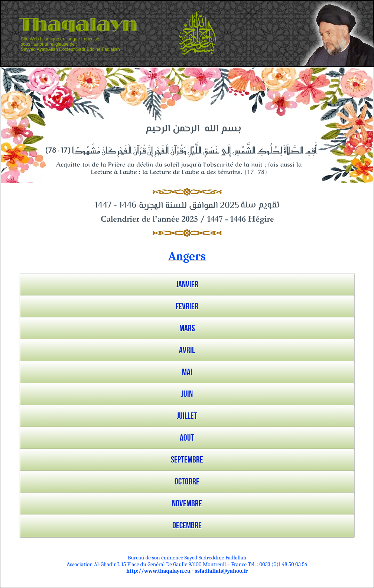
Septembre (187, 460)
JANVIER (187, 285)
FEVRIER (187, 306)
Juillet (187, 416)
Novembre (187, 504)
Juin (187, 394)
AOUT (187, 438)
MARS (187, 328)
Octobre (187, 482)
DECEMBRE (187, 525)
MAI (187, 372)
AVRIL (187, 350)
